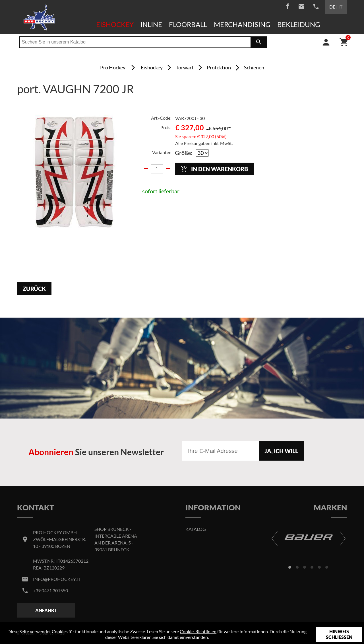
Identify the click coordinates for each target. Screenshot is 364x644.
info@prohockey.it (57, 579)
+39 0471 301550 (50, 590)
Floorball (188, 24)
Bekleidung (299, 24)
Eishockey (115, 24)
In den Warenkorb (214, 169)
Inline (151, 24)
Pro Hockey (113, 67)
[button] (290, 567)
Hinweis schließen (339, 634)
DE (332, 7)
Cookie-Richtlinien (198, 631)
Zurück (34, 289)
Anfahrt (46, 610)
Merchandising (242, 24)
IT (340, 7)
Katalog (196, 529)
